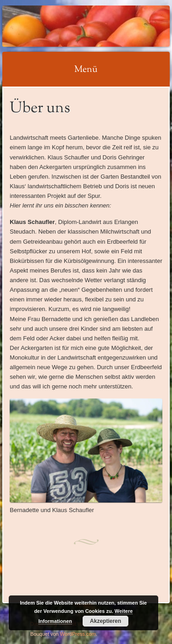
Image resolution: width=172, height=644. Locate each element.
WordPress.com (78, 634)
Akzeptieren (105, 621)
